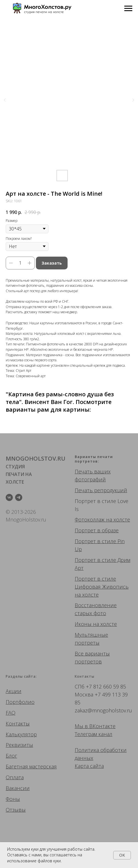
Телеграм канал (94, 734)
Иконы (83, 624)
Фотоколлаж (90, 519)
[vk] (9, 497)
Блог (11, 756)
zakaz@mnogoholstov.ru (103, 710)
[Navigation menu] (128, 9)
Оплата (15, 777)
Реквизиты (19, 745)
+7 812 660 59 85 (106, 686)
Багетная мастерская (31, 766)
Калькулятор (21, 734)
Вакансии (18, 788)
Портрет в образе (97, 530)
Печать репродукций (101, 490)
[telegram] (19, 497)
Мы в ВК (85, 726)
